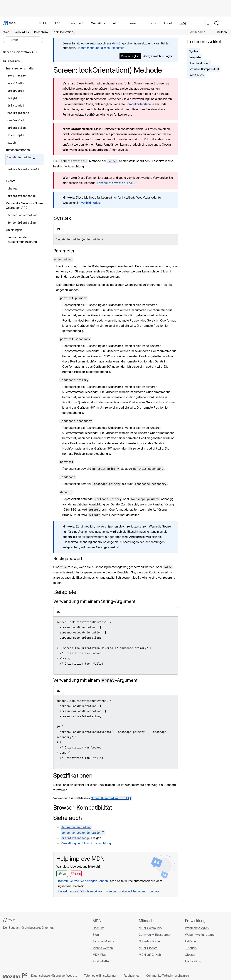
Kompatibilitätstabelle (140, 104)
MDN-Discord (148, 948)
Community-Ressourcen (155, 935)
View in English (130, 56)
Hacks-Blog (193, 961)
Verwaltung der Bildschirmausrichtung (86, 843)
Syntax (193, 51)
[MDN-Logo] (11, 920)
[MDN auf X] (18, 950)
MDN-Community (150, 928)
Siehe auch (196, 75)
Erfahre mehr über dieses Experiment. (101, 48)
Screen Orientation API (20, 52)
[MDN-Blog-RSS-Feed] (32, 950)
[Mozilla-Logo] (15, 975)
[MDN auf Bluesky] (12, 950)
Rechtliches (132, 976)
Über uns (99, 928)
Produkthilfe (101, 961)
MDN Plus (99, 955)
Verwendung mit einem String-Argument (94, 601)
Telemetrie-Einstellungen (100, 976)
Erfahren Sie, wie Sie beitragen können (82, 881)
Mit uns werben (103, 948)
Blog (183, 23)
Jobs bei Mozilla (104, 941)
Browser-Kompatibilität (204, 69)
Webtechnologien (197, 928)
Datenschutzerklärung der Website (54, 976)
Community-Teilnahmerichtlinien (167, 976)
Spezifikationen (199, 63)
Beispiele (195, 57)
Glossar (190, 955)
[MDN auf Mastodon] (25, 950)
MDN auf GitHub (150, 955)
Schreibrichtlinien (150, 941)
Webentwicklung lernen (201, 935)
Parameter (64, 251)
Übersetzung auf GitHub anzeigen (79, 891)
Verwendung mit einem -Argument (95, 680)
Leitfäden (191, 941)
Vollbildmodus (90, 203)
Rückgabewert (68, 559)
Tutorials (191, 948)
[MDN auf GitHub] (5, 950)
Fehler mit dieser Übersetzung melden (134, 891)
